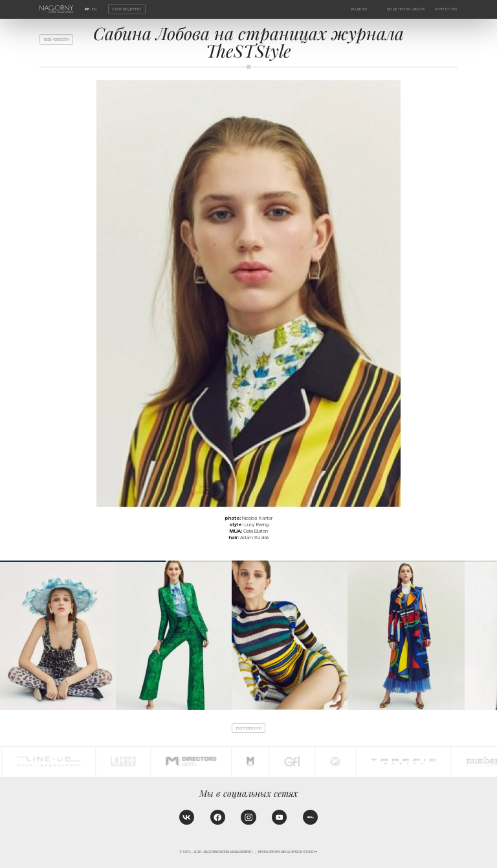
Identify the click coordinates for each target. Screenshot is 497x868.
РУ (87, 9)
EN (94, 9)
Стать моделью (127, 9)
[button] (486, 635)
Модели (359, 9)
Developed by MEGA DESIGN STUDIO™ (288, 852)
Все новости (57, 39)
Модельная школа (406, 9)
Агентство (446, 9)
